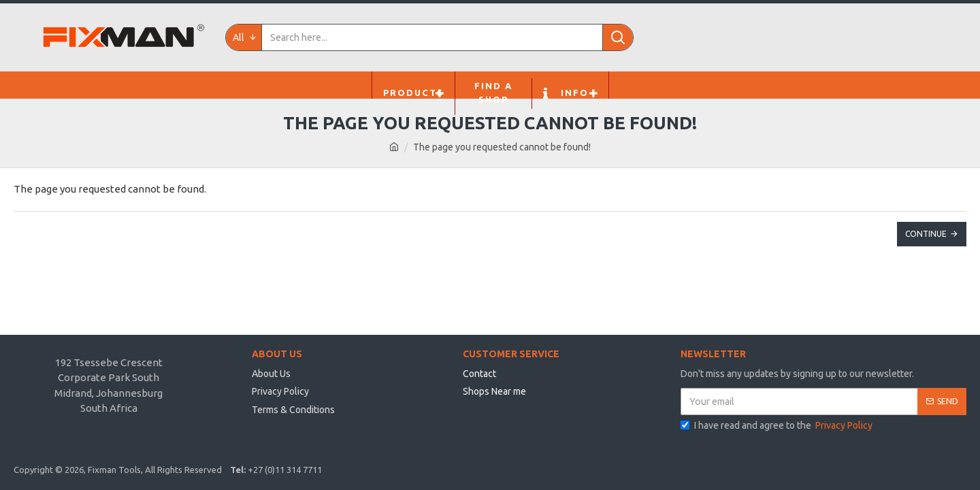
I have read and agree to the (778, 426)
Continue (926, 234)
